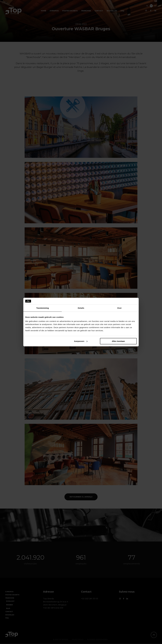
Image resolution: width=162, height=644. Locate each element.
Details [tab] (81, 308)
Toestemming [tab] (43, 308)
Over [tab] (120, 308)
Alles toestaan (118, 341)
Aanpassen (81, 341)
